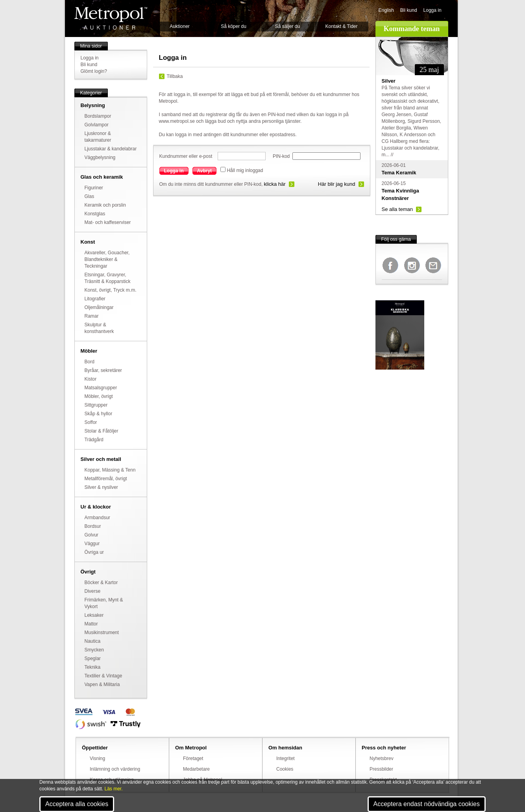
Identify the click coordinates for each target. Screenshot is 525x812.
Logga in (433, 10)
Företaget (193, 758)
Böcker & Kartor (101, 583)
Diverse (93, 591)
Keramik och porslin (105, 205)
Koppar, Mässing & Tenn (110, 470)
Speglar (93, 658)
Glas (90, 196)
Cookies (285, 769)
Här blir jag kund (337, 184)
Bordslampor (98, 116)
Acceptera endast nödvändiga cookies (427, 804)
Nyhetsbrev (382, 758)
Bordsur (93, 526)
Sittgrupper (96, 405)
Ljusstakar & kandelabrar (111, 149)
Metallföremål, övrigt (106, 479)
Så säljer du (287, 26)
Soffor (91, 422)
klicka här (275, 184)
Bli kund (409, 10)
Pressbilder (381, 769)
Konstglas (95, 214)
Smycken (94, 650)
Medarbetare (196, 769)
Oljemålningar (99, 307)
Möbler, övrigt (99, 396)
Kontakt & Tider (341, 26)
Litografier (95, 299)
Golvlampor (97, 125)
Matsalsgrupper (101, 388)
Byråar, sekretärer (103, 370)
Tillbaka (175, 76)
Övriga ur (94, 552)
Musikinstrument (102, 633)
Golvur (92, 535)
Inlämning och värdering (115, 769)
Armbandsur (97, 518)
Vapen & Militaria (102, 684)
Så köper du (234, 26)
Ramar (92, 316)
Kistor (91, 379)
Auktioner (180, 26)
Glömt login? (94, 71)
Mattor (91, 624)
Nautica (93, 641)
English (386, 10)
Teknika (93, 667)
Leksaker (94, 615)
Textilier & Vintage (104, 676)
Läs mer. (114, 789)
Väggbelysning (100, 157)
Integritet (286, 758)
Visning (97, 758)
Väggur (92, 544)
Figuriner (94, 188)
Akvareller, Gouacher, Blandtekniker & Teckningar (107, 259)
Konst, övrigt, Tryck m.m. (111, 290)
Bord (90, 362)
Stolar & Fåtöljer (102, 431)
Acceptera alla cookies (77, 804)
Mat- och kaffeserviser (108, 222)
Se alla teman (397, 209)
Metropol (111, 18)
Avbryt (205, 171)
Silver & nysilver (101, 487)
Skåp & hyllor (99, 414)
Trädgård (94, 440)
